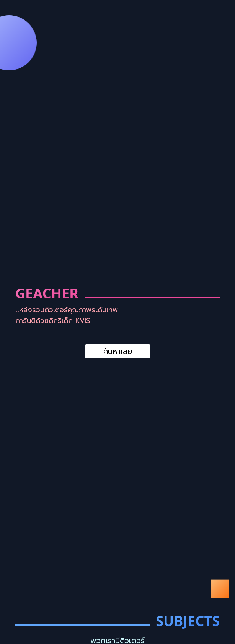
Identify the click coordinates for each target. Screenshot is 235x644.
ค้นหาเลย (118, 351)
